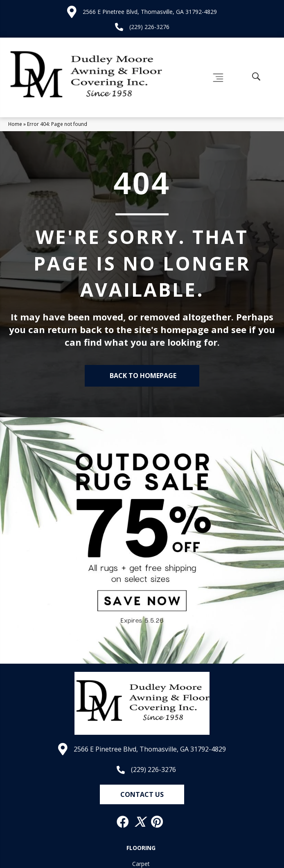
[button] (142, 794)
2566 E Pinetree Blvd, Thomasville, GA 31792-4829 (150, 12)
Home (15, 124)
